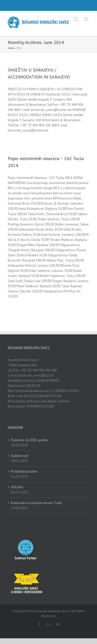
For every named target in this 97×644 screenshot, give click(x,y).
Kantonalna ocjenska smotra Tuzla (36, 503)
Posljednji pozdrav (24, 471)
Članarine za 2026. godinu (29, 440)
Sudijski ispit (20, 456)
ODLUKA (17, 487)
